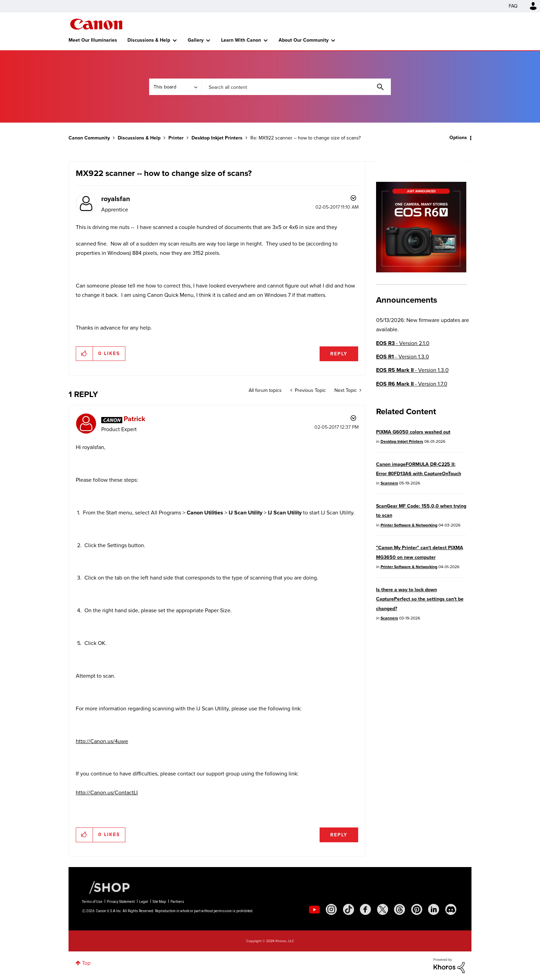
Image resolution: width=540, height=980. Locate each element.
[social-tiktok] (349, 909)
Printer (176, 138)
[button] (85, 354)
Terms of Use (92, 902)
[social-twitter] (383, 909)
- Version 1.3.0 (403, 357)
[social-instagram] (331, 909)
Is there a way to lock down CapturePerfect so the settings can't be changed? (420, 599)
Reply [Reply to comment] (339, 835)
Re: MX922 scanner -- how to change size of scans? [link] (305, 138)
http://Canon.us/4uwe (102, 741)
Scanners (389, 483)
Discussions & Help (149, 40)
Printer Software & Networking (409, 525)
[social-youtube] (314, 909)
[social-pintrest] (417, 909)
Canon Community (96, 24)
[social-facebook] (365, 909)
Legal (144, 902)
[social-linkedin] (434, 909)
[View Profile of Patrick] (134, 419)
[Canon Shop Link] (106, 887)
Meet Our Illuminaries (93, 40)
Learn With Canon (241, 40)
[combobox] (296, 87)
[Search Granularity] (175, 87)
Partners (177, 902)
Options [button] (458, 138)
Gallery (196, 40)
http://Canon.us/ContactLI (107, 793)
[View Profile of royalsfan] (116, 199)
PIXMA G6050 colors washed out (413, 432)
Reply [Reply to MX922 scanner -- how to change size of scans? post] (339, 354)
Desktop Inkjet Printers (217, 138)
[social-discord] (451, 909)
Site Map (159, 902)
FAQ (513, 6)
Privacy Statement (121, 902)
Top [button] (86, 963)
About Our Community (304, 40)
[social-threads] (399, 909)
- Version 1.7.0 (412, 384)
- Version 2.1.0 (403, 343)
